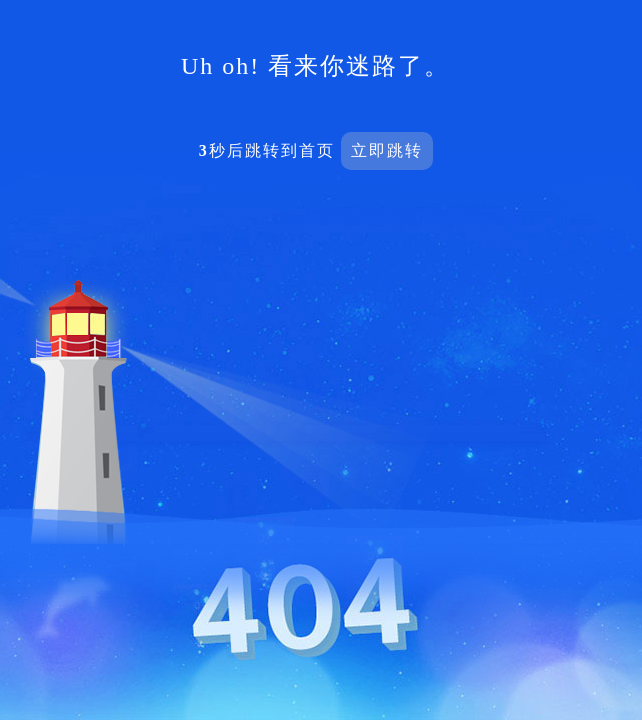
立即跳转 (387, 150)
